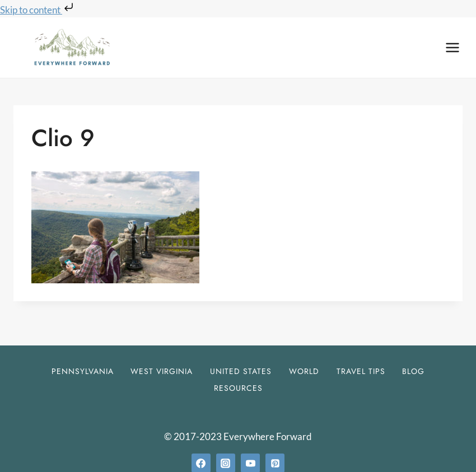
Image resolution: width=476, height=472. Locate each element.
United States (241, 371)
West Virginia (162, 371)
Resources (238, 388)
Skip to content (38, 10)
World (304, 371)
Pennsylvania (83, 371)
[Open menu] (452, 47)
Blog (413, 371)
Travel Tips (361, 371)
